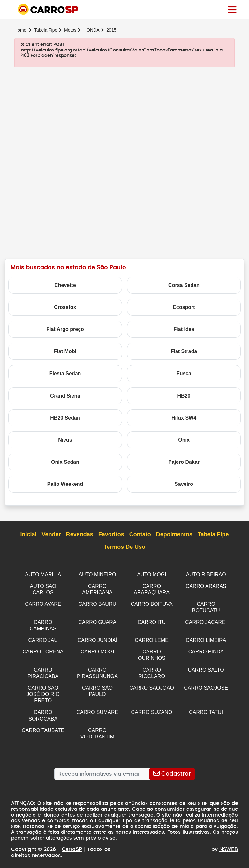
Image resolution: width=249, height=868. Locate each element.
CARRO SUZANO (152, 707)
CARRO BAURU (97, 603)
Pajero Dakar (184, 462)
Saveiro (184, 484)
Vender (51, 535)
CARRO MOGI (97, 649)
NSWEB (229, 843)
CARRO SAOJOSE (206, 684)
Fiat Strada (184, 351)
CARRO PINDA (206, 649)
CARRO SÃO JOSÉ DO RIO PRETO (43, 690)
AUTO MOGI (151, 575)
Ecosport (184, 307)
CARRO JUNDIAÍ (97, 638)
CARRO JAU (43, 638)
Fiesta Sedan (65, 373)
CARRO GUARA (97, 621)
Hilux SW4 (184, 418)
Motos (70, 30)
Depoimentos (174, 535)
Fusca (184, 373)
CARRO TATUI (206, 707)
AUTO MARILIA (43, 575)
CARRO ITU (152, 621)
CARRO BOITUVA (151, 603)
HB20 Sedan (65, 418)
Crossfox (65, 307)
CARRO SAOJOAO (152, 684)
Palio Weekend (65, 484)
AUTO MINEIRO (97, 575)
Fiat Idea (184, 329)
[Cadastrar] (172, 768)
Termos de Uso (125, 547)
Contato (140, 535)
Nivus (65, 440)
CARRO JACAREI (206, 621)
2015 (111, 30)
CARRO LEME (152, 638)
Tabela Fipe (46, 30)
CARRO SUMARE (98, 707)
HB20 (184, 396)
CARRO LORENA (43, 649)
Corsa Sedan (184, 285)
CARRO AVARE (43, 603)
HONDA (91, 30)
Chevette (65, 285)
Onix (184, 440)
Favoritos (111, 535)
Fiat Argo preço (65, 329)
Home (20, 30)
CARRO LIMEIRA (206, 638)
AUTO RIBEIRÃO (206, 575)
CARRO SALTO (206, 667)
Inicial (29, 535)
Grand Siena (65, 396)
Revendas (80, 535)
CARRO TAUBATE (43, 725)
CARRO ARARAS (206, 586)
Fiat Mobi (65, 351)
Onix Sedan (65, 462)
